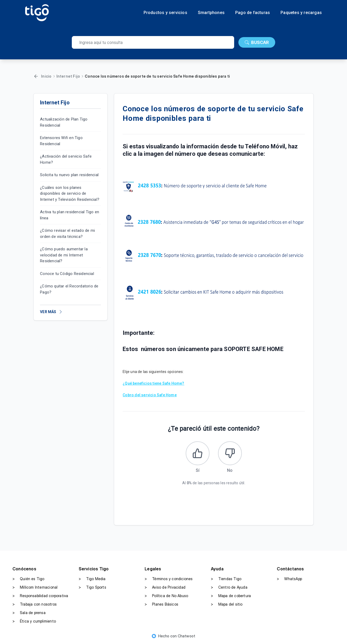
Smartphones (211, 13)
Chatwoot (187, 636)
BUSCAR (257, 42)
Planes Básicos (161, 604)
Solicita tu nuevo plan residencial (69, 175)
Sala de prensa (29, 613)
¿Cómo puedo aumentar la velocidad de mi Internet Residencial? (64, 255)
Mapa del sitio (227, 604)
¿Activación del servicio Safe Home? (66, 159)
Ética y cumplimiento (34, 621)
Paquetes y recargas (301, 13)
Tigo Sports (92, 587)
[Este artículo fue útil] (198, 453)
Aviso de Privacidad (165, 587)
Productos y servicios (165, 13)
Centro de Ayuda (229, 587)
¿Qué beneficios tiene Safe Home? (153, 383)
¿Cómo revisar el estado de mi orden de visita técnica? (67, 234)
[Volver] (36, 76)
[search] (153, 42)
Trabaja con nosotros (35, 604)
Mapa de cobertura (231, 596)
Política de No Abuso (166, 596)
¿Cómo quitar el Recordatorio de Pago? (69, 289)
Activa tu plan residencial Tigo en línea (70, 215)
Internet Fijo (68, 76)
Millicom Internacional (35, 587)
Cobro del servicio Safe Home (150, 395)
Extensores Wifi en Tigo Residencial (61, 141)
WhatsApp (289, 579)
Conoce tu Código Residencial (67, 274)
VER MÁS (51, 312)
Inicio (46, 76)
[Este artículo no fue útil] (230, 453)
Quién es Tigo (28, 579)
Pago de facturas (253, 13)
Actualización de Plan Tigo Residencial (64, 122)
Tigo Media (92, 579)
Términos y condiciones (169, 579)
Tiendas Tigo (226, 579)
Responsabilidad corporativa (40, 596)
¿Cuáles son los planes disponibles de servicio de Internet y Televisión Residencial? (70, 194)
